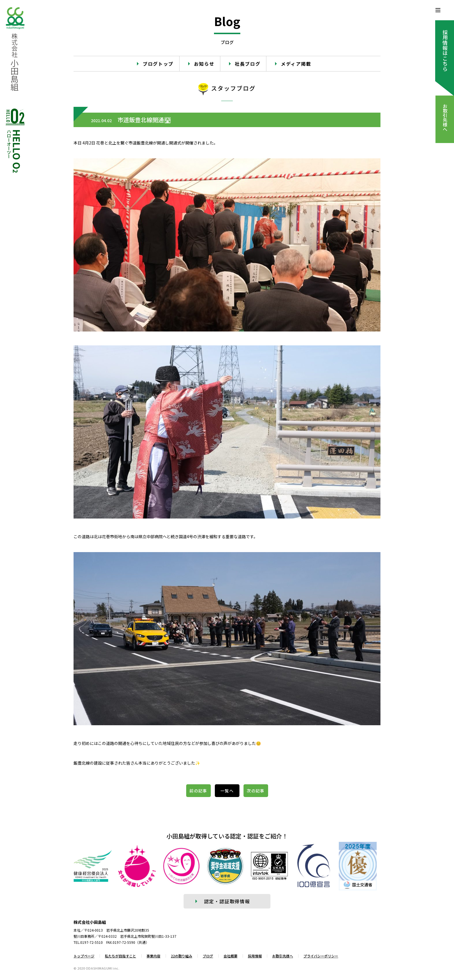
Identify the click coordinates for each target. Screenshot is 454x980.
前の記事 (198, 791)
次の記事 (256, 791)
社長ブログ (248, 64)
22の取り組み (182, 956)
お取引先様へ (283, 956)
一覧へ (227, 791)
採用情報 (255, 956)
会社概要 (230, 956)
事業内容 (153, 956)
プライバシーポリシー (321, 956)
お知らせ (204, 64)
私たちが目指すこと (120, 956)
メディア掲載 (296, 64)
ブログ (208, 956)
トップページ (84, 956)
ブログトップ (158, 64)
